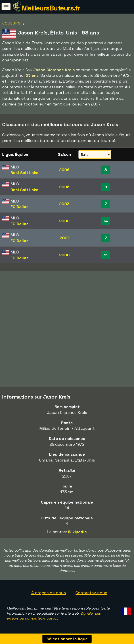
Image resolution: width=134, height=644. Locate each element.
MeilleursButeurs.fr (51, 8)
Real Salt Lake (24, 173)
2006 (64, 170)
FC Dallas (19, 207)
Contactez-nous (91, 593)
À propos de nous (48, 593)
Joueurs (12, 23)
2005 (64, 187)
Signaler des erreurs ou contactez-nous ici (54, 616)
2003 (64, 204)
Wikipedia (77, 532)
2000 (64, 255)
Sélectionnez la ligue (67, 639)
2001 (64, 238)
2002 (64, 221)
